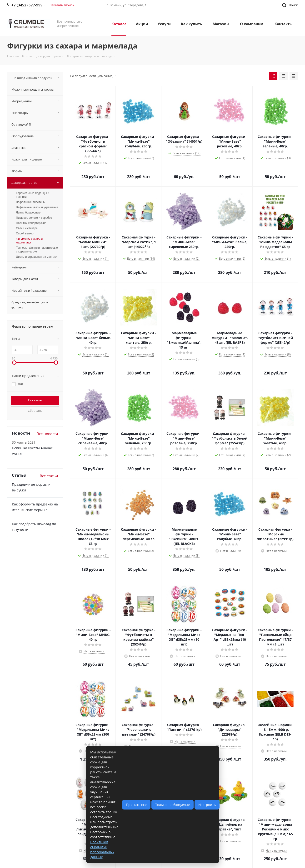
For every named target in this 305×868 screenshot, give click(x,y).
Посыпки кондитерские (31, 223)
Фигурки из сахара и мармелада (29, 241)
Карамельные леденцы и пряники (32, 195)
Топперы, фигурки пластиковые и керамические (37, 250)
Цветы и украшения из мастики (37, 257)
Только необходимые (172, 805)
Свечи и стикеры (27, 228)
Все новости (47, 434)
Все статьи (49, 476)
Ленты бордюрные (28, 213)
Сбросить (35, 411)
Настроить (207, 805)
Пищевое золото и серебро (34, 218)
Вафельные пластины (31, 202)
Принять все (136, 805)
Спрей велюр (25, 233)
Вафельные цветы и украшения (37, 207)
